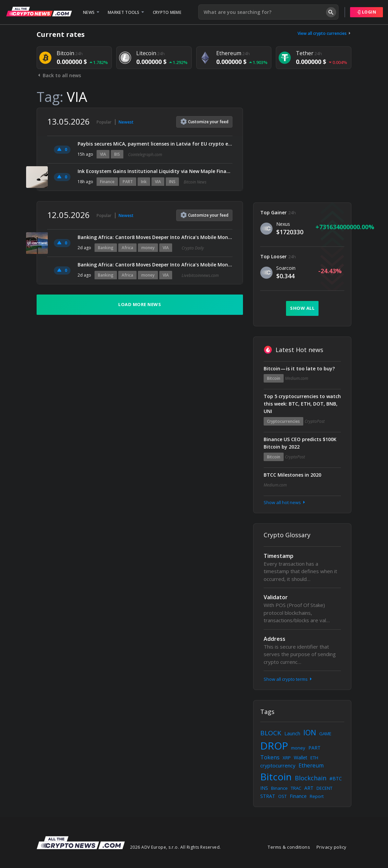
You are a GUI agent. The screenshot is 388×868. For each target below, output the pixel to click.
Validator (276, 597)
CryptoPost (315, 421)
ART (309, 788)
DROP (274, 746)
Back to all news (59, 75)
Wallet (301, 757)
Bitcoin (274, 378)
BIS (117, 154)
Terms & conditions (289, 847)
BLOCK (271, 733)
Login (367, 12)
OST (282, 796)
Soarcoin (286, 268)
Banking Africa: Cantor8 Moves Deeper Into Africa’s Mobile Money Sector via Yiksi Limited (155, 237)
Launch (292, 733)
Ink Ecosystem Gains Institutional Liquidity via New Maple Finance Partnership (155, 171)
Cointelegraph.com (145, 155)
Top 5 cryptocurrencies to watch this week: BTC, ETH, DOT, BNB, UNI (302, 404)
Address (274, 639)
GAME (325, 734)
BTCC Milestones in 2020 (292, 475)
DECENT (324, 788)
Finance (107, 182)
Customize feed (205, 122)
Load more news (140, 304)
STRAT (268, 796)
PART (128, 182)
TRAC (296, 788)
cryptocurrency (278, 765)
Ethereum (311, 765)
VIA (103, 154)
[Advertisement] (302, 150)
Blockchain (311, 778)
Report (317, 796)
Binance (279, 788)
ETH (314, 758)
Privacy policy (332, 847)
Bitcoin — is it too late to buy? (299, 368)
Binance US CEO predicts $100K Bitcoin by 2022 (300, 443)
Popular (104, 122)
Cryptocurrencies (283, 421)
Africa (127, 248)
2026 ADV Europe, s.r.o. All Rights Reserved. (176, 847)
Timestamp (279, 556)
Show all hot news (285, 502)
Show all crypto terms (288, 679)
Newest (126, 122)
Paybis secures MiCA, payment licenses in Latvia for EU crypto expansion (155, 144)
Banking (106, 248)
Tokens (270, 757)
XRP (287, 758)
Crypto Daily (193, 248)
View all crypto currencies (325, 33)
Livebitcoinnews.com (200, 275)
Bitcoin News (195, 182)
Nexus (283, 224)
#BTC (336, 778)
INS (172, 182)
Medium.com (297, 378)
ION (310, 733)
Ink (144, 182)
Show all (302, 308)
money (148, 248)
